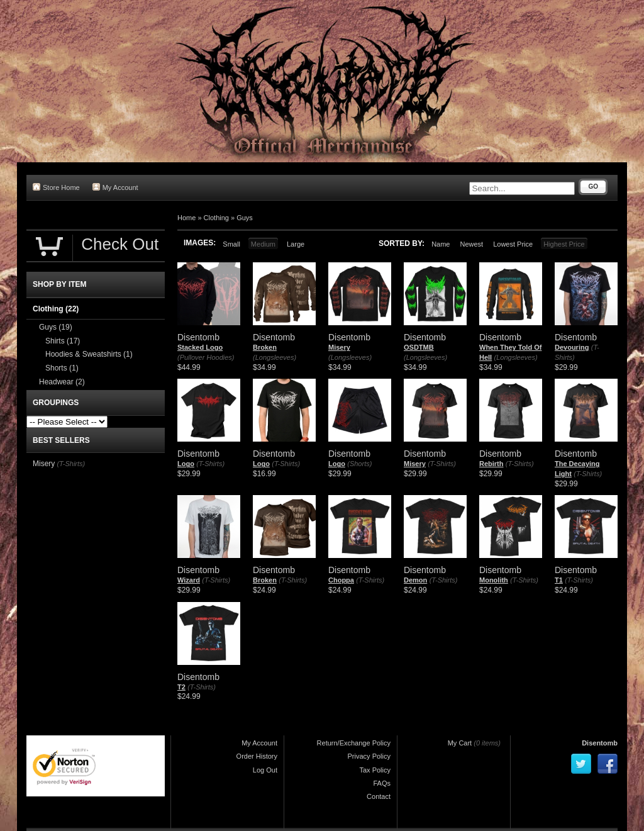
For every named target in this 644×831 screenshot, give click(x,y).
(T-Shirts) (210, 464)
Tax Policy (375, 770)
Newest (471, 244)
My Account (115, 187)
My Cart (460, 743)
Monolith (494, 580)
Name (441, 244)
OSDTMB (419, 347)
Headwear (62, 382)
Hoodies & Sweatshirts (89, 354)
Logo (186, 464)
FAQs (382, 783)
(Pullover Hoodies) (206, 357)
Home (186, 218)
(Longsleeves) (275, 357)
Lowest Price (513, 244)
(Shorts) (359, 464)
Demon (415, 580)
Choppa (341, 580)
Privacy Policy (369, 756)
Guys (245, 218)
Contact (379, 796)
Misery (339, 347)
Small (231, 244)
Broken (265, 347)
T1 (559, 580)
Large (296, 244)
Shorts (62, 368)
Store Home (56, 187)
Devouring (572, 347)
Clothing (216, 218)
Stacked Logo (200, 347)
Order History (257, 756)
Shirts (63, 341)
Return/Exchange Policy (354, 743)
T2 (181, 687)
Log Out (265, 770)
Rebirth (491, 464)
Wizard (189, 580)
